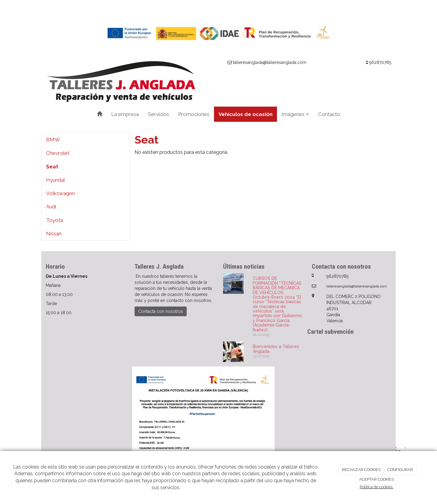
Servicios (158, 114)
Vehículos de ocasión (245, 114)
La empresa (125, 114)
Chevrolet (58, 153)
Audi (51, 207)
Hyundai (55, 180)
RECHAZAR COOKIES (361, 470)
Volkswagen (60, 193)
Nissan (54, 234)
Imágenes (295, 114)
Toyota (55, 220)
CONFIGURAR (400, 470)
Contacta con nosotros (161, 311)
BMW (53, 140)
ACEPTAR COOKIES (377, 479)
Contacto (329, 114)
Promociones (194, 114)
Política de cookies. (377, 487)
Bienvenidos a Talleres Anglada (276, 349)
